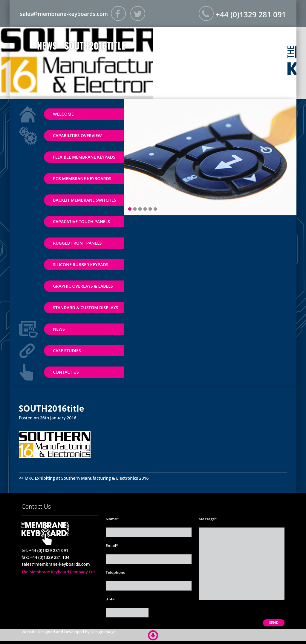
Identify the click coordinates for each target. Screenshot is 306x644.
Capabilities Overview (77, 135)
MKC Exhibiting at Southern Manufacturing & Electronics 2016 (87, 478)
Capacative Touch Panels (81, 221)
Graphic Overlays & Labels (83, 286)
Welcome (63, 114)
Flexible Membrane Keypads (84, 157)
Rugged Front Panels (77, 243)
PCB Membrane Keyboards (82, 178)
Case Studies (67, 351)
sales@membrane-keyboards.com (64, 14)
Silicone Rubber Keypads (81, 264)
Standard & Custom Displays (85, 308)
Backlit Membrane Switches (84, 200)
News (59, 329)
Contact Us (66, 372)
